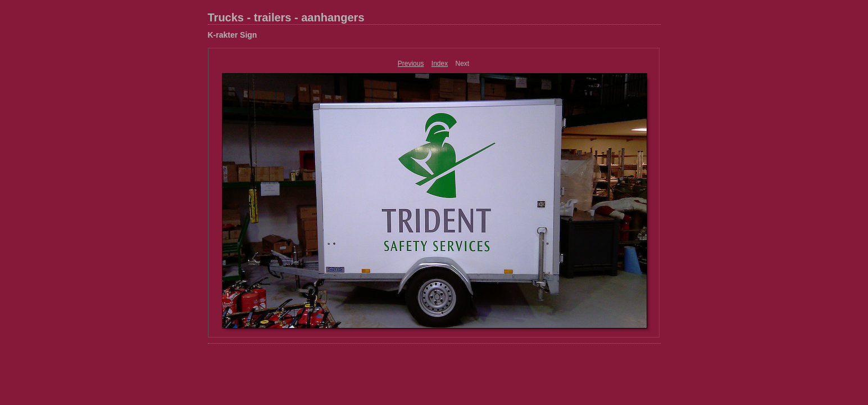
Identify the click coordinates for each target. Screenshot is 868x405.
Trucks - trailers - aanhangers (286, 17)
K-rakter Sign (233, 35)
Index (440, 64)
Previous (411, 64)
